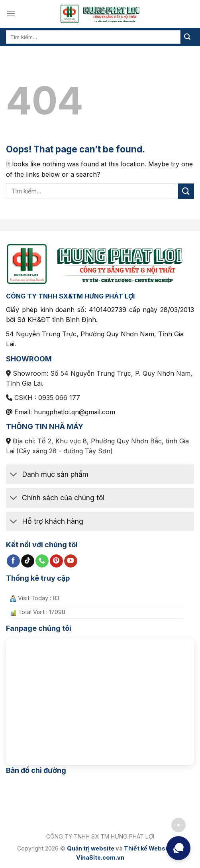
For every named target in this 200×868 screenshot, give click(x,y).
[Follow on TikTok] (28, 561)
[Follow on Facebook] (13, 561)
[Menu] (11, 13)
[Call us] (42, 561)
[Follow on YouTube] (71, 561)
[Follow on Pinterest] (56, 561)
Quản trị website (91, 848)
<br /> (100, 698)
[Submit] (187, 37)
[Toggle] (14, 475)
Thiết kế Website (148, 848)
